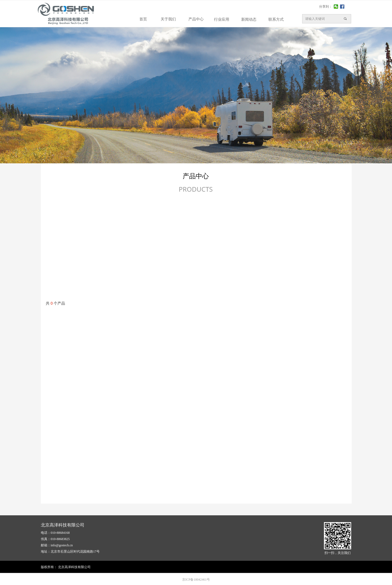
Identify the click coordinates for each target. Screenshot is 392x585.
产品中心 (196, 19)
